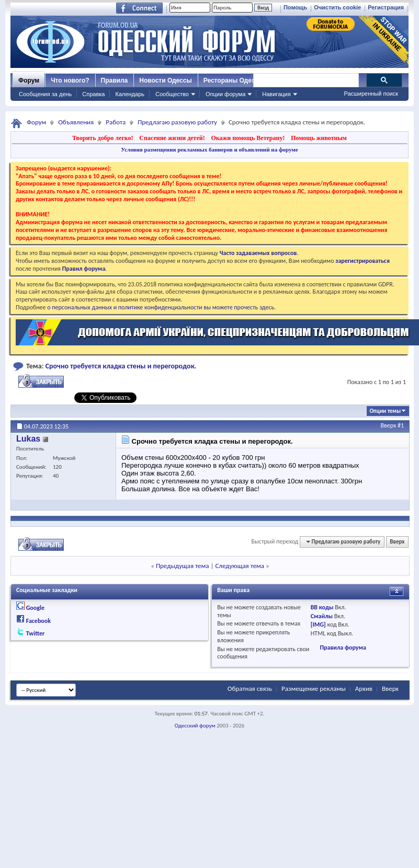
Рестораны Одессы (234, 80)
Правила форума (343, 647)
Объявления (76, 122)
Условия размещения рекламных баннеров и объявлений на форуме (209, 149)
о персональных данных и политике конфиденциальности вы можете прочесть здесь (161, 307)
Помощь (295, 7)
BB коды (322, 607)
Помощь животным (319, 138)
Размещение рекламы (314, 688)
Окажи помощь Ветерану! (248, 138)
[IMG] (318, 624)
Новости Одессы (165, 80)
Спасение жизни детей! (172, 138)
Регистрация (386, 7)
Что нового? (70, 80)
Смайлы (322, 616)
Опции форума (225, 94)
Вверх (389, 425)
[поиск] (305, 80)
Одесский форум (195, 726)
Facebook (38, 621)
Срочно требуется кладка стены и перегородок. (121, 366)
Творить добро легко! (103, 138)
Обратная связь (250, 688)
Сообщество (172, 94)
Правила (115, 80)
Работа (116, 122)
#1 (401, 425)
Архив (364, 688)
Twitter (36, 633)
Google (35, 608)
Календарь (130, 94)
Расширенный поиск (371, 94)
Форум (29, 80)
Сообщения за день (45, 94)
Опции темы (385, 411)
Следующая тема (240, 566)
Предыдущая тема (183, 566)
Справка (93, 94)
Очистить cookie (337, 7)
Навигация (276, 94)
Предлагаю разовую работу (177, 122)
